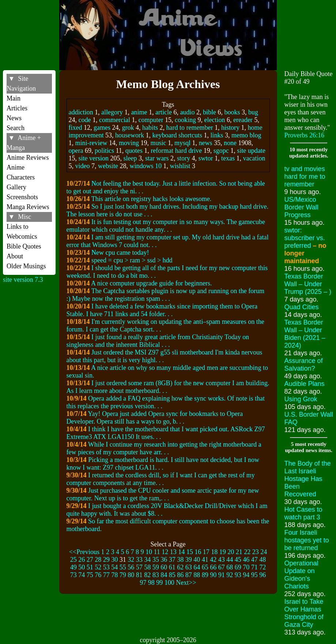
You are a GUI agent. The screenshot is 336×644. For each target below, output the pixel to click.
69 (238, 567)
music (158, 143)
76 (98, 575)
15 (190, 552)
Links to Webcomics (22, 232)
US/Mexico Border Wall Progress (301, 207)
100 (169, 583)
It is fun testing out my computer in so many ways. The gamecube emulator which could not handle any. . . (166, 226)
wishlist (180, 166)
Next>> (186, 583)
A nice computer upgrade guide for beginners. (151, 283)
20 (231, 552)
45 (238, 560)
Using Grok (301, 399)
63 (189, 567)
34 (147, 560)
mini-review (91, 143)
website (108, 166)
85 (172, 575)
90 (213, 575)
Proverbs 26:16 (305, 135)
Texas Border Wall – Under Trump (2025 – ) (308, 284)
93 (238, 575)
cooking (185, 120)
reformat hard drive (176, 151)
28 (98, 560)
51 (90, 567)
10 (149, 552)
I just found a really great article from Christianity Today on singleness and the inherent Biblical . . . (158, 341)
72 (263, 567)
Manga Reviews (28, 207)
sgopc (221, 151)
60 (164, 567)
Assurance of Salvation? (304, 365)
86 (180, 575)
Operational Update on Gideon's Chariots (301, 575)
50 (82, 567)
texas (228, 158)
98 (151, 583)
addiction (81, 112)
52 (98, 567)
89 (205, 575)
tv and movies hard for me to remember (305, 177)
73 (73, 575)
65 (205, 567)
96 (263, 575)
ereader (243, 120)
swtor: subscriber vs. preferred (305, 246)
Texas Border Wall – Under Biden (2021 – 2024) (305, 334)
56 (131, 567)
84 (164, 575)
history (230, 128)
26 (82, 560)
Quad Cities (302, 307)
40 (197, 560)
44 (230, 560)
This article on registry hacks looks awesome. (151, 199)
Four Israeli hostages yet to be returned (307, 540)
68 (230, 567)
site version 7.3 (23, 280)
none (230, 143)
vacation (254, 158)
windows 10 (146, 166)
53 (106, 567)
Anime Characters (21, 172)
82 (147, 575)
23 (256, 552)
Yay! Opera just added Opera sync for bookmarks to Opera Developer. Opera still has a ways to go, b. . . (155, 418)
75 (90, 575)
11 (157, 552)
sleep (130, 158)
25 (73, 560)
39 (189, 560)
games (102, 128)
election (214, 120)
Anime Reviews (28, 158)
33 (139, 560)
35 (156, 560)
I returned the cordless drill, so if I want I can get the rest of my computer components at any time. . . (161, 479)
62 (180, 567)
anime (139, 112)
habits (150, 128)
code (85, 120)
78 (114, 575)
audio (187, 112)
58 (147, 567)
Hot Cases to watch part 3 (303, 513)
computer (151, 120)
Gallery (16, 187)
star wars (157, 158)
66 (213, 567)
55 (123, 567)
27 (90, 560)
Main (14, 98)
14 (181, 552)
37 (172, 560)
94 (246, 575)
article (164, 112)
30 (114, 560)
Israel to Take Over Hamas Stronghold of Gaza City (304, 613)
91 (222, 575)
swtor (205, 158)
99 (159, 583)
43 (222, 560)
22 (247, 552)
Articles (17, 108)
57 (139, 567)
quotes (134, 151)
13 (173, 552)
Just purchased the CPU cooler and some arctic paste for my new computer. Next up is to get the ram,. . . (163, 494)
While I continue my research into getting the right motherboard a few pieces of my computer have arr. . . (164, 448)
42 (213, 560)
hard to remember (189, 128)
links (217, 135)
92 (230, 575)
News (14, 118)
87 (189, 575)
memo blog (246, 135)
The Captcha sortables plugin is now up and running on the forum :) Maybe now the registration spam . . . (166, 295)
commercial (115, 120)
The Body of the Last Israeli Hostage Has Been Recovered (308, 479)
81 (139, 575)
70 (246, 567)
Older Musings (26, 266)
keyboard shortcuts (177, 135)
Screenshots (22, 197)
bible (209, 112)
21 (239, 552)
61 (172, 567)
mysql (182, 143)
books (232, 112)
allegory (112, 112)
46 (246, 560)
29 (106, 560)
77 (106, 575)
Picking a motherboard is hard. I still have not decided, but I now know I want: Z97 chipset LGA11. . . (163, 464)
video (83, 166)
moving (129, 143)
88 (197, 575)
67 (222, 567)
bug (253, 112)
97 (143, 583)
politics (104, 151)
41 (205, 560)
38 (180, 560)
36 (164, 560)
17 (206, 552)
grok (128, 128)
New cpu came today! (120, 253)
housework (130, 135)
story (184, 158)
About (15, 256)
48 (263, 560)
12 (165, 552)
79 (123, 575)
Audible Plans (305, 384)
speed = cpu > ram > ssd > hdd (132, 260)
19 (223, 552)
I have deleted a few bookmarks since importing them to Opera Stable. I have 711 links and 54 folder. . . (162, 310)
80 (131, 575)
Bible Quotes (24, 246)
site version (94, 158)
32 (131, 560)
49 (73, 567)
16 (198, 552)
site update (251, 151)
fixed (75, 128)
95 (254, 575)
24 (264, 552)
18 (214, 552)
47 (254, 560)
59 (156, 567)
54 (114, 567)
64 (197, 567)
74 (82, 575)
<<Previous (84, 552)
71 (254, 567)
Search (16, 128)
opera (76, 151)
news (206, 143)
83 (156, 575)
